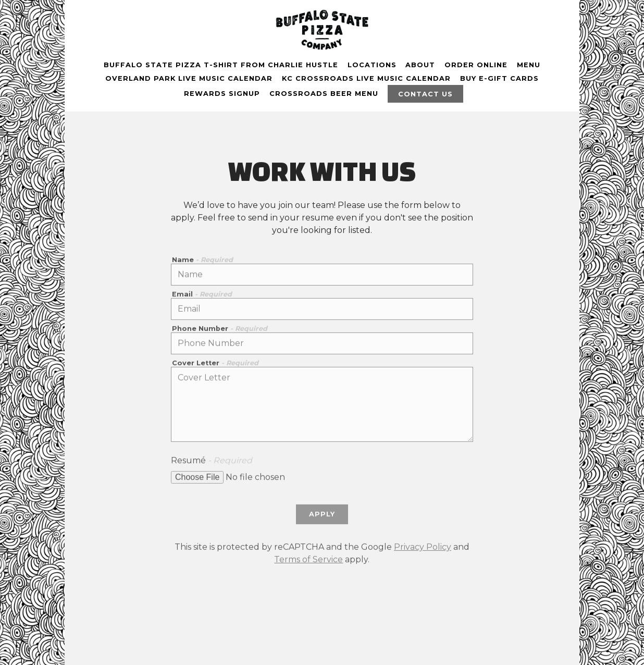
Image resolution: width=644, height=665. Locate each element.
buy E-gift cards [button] (499, 78)
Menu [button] (529, 65)
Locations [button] (372, 65)
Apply (322, 516)
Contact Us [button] (425, 94)
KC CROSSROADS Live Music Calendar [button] (366, 78)
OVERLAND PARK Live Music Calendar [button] (189, 78)
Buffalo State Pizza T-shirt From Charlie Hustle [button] (221, 65)
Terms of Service (308, 561)
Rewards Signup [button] (222, 94)
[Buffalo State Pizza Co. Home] (322, 29)
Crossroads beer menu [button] (324, 94)
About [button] (420, 65)
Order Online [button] (476, 65)
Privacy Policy (423, 549)
